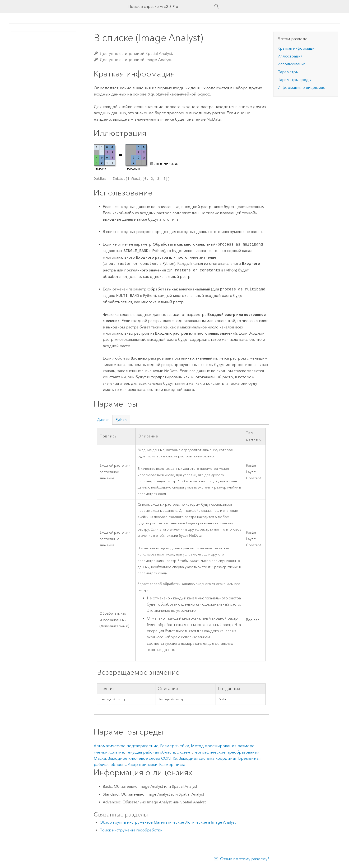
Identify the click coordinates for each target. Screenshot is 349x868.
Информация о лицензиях (301, 88)
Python (121, 420)
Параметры (288, 72)
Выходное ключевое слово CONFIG (142, 758)
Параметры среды (294, 80)
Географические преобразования (227, 752)
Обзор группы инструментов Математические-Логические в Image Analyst (168, 822)
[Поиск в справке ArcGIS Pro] (170, 7)
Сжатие (117, 752)
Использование (292, 64)
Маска (100, 758)
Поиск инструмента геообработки (131, 830)
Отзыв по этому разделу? (245, 859)
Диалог (103, 420)
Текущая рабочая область (150, 752)
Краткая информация (297, 48)
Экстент (184, 752)
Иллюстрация (290, 56)
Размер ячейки (175, 746)
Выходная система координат (207, 758)
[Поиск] (217, 6)
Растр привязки (142, 764)
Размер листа (172, 764)
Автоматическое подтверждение (126, 746)
